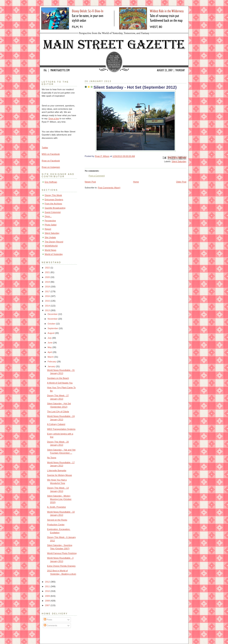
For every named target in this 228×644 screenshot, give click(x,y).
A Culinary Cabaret (56, 424)
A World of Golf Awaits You (60, 383)
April (50, 352)
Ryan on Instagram (51, 167)
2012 (48, 582)
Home (136, 182)
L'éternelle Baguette (57, 470)
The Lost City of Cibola (58, 412)
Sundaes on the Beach (58, 378)
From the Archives (53, 204)
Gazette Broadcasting (55, 208)
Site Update (50, 237)
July (50, 338)
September (53, 328)
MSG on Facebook (51, 154)
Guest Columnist (53, 212)
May (50, 347)
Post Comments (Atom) (109, 188)
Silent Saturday (179, 161)
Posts (48, 620)
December (53, 314)
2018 (48, 287)
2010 (48, 591)
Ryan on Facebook (51, 161)
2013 (48, 310)
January (52, 366)
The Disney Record (54, 242)
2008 (48, 601)
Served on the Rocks (57, 520)
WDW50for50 (51, 246)
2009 (48, 596)
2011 (48, 586)
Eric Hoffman (51, 182)
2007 (48, 605)
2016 (48, 296)
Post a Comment (97, 176)
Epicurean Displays (54, 200)
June (50, 343)
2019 (48, 282)
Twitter (45, 148)
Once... (48, 216)
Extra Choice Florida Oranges (61, 566)
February (52, 362)
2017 (48, 291)
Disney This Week (53, 195)
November (53, 319)
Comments (50, 625)
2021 (48, 272)
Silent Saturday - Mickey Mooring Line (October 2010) (59, 499)
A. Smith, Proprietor (56, 507)
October (52, 324)
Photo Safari (51, 225)
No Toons (52, 458)
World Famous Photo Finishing (62, 553)
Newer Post (90, 182)
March (51, 357)
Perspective (50, 221)
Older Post (181, 182)
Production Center (56, 525)
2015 (48, 301)
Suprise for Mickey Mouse (59, 475)
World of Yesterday (54, 254)
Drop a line (54, 118)
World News (51, 250)
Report (48, 229)
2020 (48, 277)
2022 (48, 268)
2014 (48, 306)
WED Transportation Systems (61, 429)
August (51, 333)
